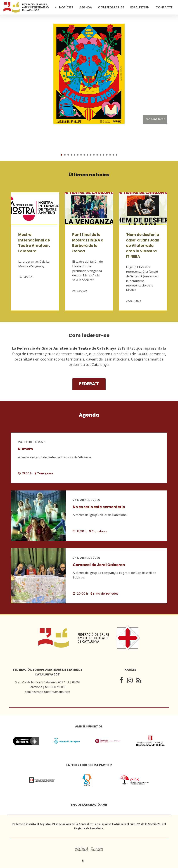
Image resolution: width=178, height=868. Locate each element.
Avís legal (81, 848)
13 (100, 155)
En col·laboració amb (89, 805)
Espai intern (140, 7)
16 (110, 155)
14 (104, 155)
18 (117, 155)
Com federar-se (111, 7)
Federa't (89, 384)
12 (97, 155)
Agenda (86, 7)
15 (107, 155)
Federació (40, 7)
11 (94, 155)
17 (113, 155)
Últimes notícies (89, 175)
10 (91, 155)
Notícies (66, 7)
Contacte (164, 7)
